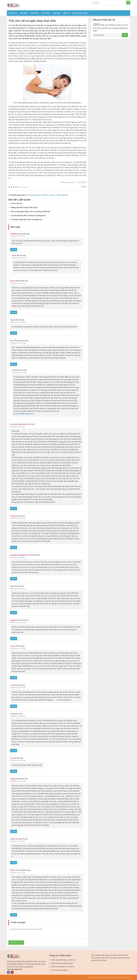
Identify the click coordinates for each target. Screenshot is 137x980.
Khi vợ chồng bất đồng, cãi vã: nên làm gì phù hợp (31, 211)
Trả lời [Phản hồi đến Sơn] (14, 750)
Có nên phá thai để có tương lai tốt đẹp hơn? (28, 215)
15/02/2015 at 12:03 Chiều (20, 258)
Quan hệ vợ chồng (48, 195)
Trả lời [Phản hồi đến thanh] (14, 333)
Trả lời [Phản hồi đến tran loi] (14, 706)
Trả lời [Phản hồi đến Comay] (14, 547)
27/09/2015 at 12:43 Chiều (18, 781)
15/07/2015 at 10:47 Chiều (18, 760)
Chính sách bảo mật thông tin (62, 963)
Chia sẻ (84, 187)
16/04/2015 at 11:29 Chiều (18, 648)
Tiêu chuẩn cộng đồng (59, 970)
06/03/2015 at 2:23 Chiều (18, 427)
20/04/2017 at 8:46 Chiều (18, 841)
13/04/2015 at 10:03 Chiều (18, 622)
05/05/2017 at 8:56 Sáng (18, 872)
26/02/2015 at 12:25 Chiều (18, 343)
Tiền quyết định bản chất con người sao (26, 219)
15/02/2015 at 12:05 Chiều (18, 322)
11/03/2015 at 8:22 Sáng (18, 518)
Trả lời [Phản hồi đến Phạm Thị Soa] (14, 915)
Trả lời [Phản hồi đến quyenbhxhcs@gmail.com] (14, 579)
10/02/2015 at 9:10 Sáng (18, 283)
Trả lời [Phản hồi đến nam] (14, 771)
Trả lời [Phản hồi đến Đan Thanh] (14, 364)
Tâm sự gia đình (62, 195)
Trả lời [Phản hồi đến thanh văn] (14, 863)
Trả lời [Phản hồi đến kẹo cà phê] (14, 312)
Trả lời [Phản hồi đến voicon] (14, 678)
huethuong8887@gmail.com (24, 414)
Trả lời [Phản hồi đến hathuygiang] (14, 250)
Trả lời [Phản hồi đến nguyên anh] (14, 638)
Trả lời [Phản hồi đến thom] (14, 613)
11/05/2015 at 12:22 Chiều (18, 687)
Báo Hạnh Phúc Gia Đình (26, 5)
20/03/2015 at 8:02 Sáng (18, 557)
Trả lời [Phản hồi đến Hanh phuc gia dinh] (14, 508)
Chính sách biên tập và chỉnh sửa (63, 960)
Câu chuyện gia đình (33, 195)
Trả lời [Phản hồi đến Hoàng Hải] (14, 831)
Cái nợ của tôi (16, 203)
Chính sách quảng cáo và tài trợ (63, 967)
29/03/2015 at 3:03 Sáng (18, 589)
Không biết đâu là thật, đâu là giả (24, 207)
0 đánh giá (24, 187)
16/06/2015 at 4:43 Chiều (18, 716)
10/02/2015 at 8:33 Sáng (18, 236)
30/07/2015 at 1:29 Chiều (19, 372)
